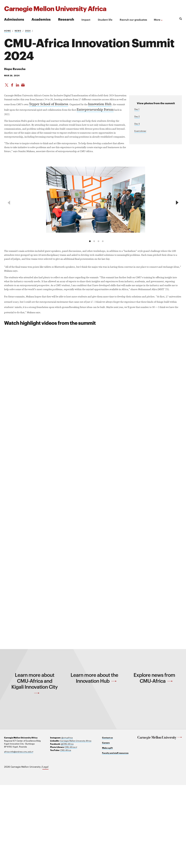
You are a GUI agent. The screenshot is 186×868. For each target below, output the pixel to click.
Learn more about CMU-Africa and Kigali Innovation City (35, 765)
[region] (93, 241)
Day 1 (137, 114)
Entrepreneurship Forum (23, 128)
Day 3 (137, 128)
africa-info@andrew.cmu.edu (19, 835)
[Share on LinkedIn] (18, 86)
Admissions (14, 19)
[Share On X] (7, 86)
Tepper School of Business (41, 117)
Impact (86, 19)
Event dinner (140, 135)
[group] (97, 239)
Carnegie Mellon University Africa (76, 824)
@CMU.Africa (67, 827)
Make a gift (107, 831)
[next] (177, 241)
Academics (41, 19)
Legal (45, 850)
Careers (106, 826)
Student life (105, 19)
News (18, 31)
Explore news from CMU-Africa (154, 760)
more (157, 19)
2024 (28, 31)
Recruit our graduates (133, 19)
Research (66, 19)
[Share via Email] (24, 86)
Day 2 (137, 121)
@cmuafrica (67, 821)
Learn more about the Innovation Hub (94, 760)
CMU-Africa (71, 830)
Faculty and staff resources (115, 836)
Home (8, 31)
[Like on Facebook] (12, 86)
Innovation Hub (101, 117)
